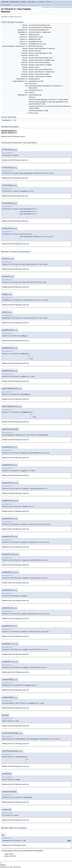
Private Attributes (58, 7)
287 (13, 363)
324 (13, 802)
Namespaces (32, 2)
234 (13, 690)
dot (30, 30)
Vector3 (38, 28)
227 (13, 708)
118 (13, 529)
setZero (31, 93)
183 (13, 672)
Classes (42, 2)
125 (13, 619)
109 (13, 784)
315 (13, 726)
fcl (2, 5)
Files (49, 2)
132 (13, 601)
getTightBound (33, 42)
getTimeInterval (33, 46)
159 (13, 547)
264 (13, 287)
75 (13, 178)
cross (30, 25)
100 (13, 244)
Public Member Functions (48, 7)
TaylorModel (21, 30)
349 (13, 440)
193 (13, 458)
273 (13, 820)
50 (13, 845)
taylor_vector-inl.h (23, 160)
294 (13, 381)
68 (13, 160)
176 (13, 636)
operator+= (32, 63)
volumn (31, 113)
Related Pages (14, 2)
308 (13, 422)
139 (13, 565)
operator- (31, 67)
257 (13, 323)
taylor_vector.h (15, 17)
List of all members (67, 7)
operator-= (32, 74)
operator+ (31, 58)
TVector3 (7, 5)
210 (13, 475)
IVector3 (22, 35)
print (30, 83)
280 (13, 341)
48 (12, 136)
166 (13, 583)
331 (13, 744)
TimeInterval (19, 46)
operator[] (31, 79)
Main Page (5, 2)
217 (13, 511)
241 (13, 305)
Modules (23, 2)
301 (13, 399)
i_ (13, 120)
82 (13, 196)
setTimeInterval (33, 86)
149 (13, 654)
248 (13, 269)
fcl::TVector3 (6, 155)
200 (13, 493)
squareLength (33, 95)
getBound (31, 35)
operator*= (32, 53)
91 (13, 221)
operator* (31, 49)
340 (13, 766)
